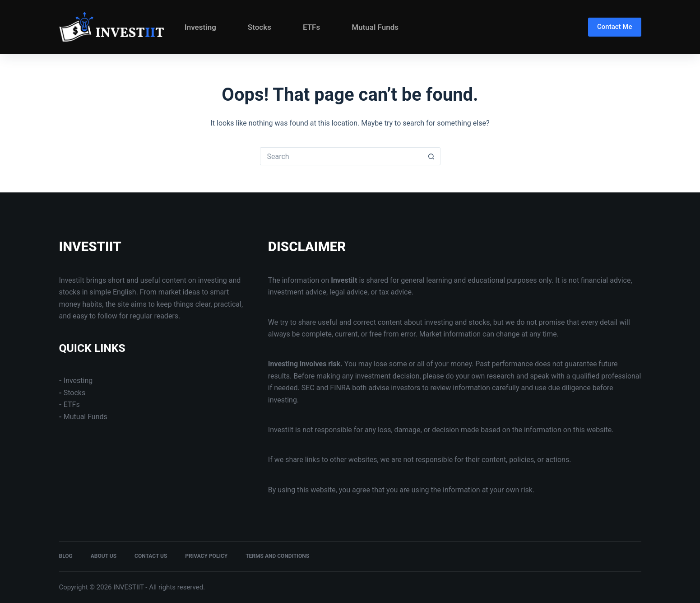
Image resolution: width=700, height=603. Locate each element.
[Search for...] (341, 156)
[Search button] (431, 156)
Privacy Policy (206, 556)
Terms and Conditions (277, 556)
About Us (104, 556)
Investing (200, 27)
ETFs (311, 27)
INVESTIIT (90, 247)
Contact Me (614, 27)
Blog (66, 556)
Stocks (260, 27)
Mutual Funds (375, 27)
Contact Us (151, 556)
